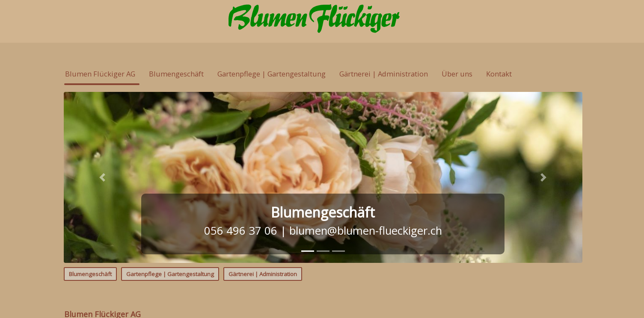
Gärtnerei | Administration (263, 274)
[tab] (308, 251)
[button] (103, 177)
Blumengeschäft (90, 274)
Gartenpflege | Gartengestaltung (170, 274)
